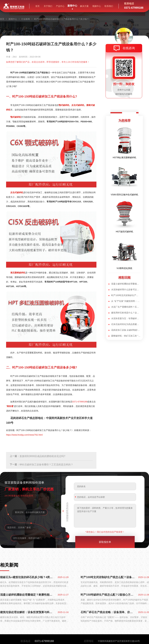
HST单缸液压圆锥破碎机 (124, 157)
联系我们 (109, 6)
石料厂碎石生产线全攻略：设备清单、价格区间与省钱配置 (108, 612)
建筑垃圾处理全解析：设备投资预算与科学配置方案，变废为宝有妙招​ (27, 612)
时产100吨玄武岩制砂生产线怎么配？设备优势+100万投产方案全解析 (108, 577)
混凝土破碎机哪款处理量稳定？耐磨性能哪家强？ (126, 284)
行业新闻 (26, 19)
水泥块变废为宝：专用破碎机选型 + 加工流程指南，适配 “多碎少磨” (126, 318)
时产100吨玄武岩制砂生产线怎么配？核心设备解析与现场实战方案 (126, 295)
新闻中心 (72, 6)
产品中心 (60, 6)
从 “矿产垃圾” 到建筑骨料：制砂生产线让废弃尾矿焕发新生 (126, 301)
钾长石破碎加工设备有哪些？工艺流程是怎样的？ (46, 465)
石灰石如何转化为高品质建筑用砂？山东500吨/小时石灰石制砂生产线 (126, 324)
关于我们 (48, 6)
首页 (37, 6)
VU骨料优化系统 (124, 268)
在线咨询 (129, 48)
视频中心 (97, 6)
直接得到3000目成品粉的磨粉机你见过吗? (42, 456)
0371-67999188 (80, 402)
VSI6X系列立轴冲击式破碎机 (124, 195)
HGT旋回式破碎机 (124, 232)
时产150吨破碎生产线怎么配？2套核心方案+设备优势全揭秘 (108, 595)
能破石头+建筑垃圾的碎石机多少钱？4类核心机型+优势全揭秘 (27, 577)
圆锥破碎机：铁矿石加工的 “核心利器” (126, 336)
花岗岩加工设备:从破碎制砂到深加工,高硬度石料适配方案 (126, 330)
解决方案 (84, 6)
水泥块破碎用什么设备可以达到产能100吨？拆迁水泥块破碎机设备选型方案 (126, 290)
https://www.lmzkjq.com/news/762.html (24, 435)
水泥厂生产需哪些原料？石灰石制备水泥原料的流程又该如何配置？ (126, 307)
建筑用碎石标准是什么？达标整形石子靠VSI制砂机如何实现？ (126, 313)
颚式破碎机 (64, 105)
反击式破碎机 (78, 105)
